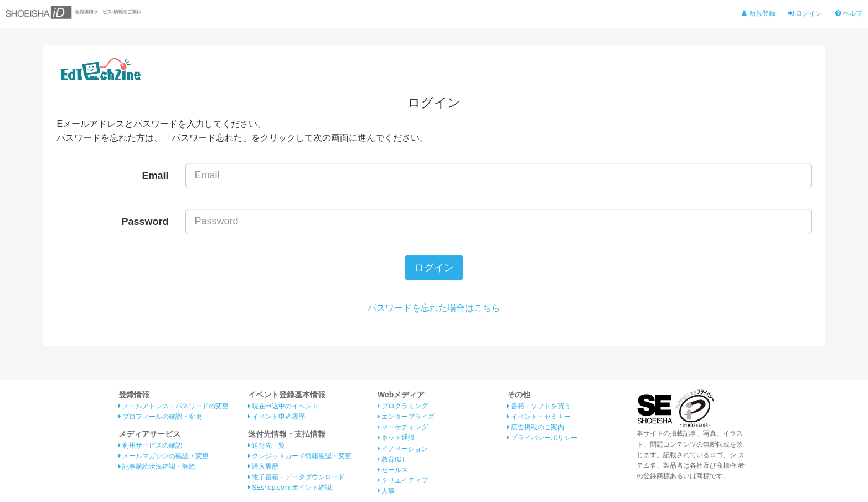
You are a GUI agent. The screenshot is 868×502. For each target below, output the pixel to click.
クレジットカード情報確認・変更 (300, 456)
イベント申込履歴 (277, 417)
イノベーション (403, 449)
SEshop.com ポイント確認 (290, 488)
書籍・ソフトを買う (539, 406)
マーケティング (403, 427)
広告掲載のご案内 (536, 427)
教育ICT (392, 459)
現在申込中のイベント (283, 406)
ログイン (805, 13)
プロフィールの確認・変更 (160, 417)
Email (156, 176)
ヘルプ (849, 13)
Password (145, 222)
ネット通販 (396, 438)
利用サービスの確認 (150, 445)
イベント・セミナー (539, 417)
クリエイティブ (403, 480)
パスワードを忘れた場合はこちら (434, 308)
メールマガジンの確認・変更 (164, 456)
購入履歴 (263, 467)
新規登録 (758, 13)
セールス (393, 470)
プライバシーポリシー (542, 438)
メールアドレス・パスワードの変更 (174, 406)
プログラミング (403, 406)
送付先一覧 (267, 445)
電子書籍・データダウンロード (296, 477)
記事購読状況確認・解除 (157, 467)
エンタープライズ (406, 417)
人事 (386, 491)
